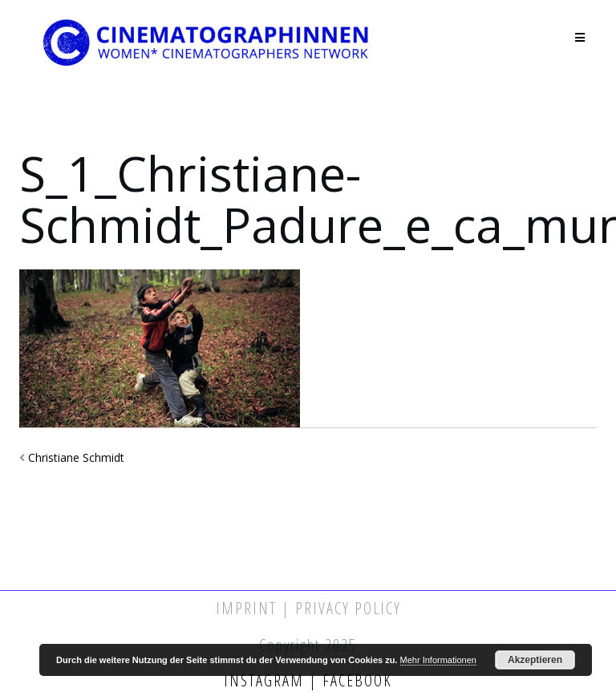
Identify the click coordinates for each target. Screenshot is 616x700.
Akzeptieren (535, 660)
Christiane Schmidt (76, 457)
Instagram (266, 680)
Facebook (355, 680)
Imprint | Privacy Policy (308, 608)
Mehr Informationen (438, 660)
